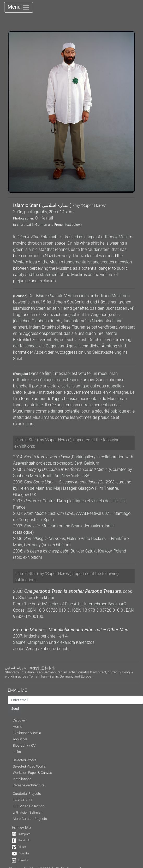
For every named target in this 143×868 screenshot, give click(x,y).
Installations (22, 779)
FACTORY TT (23, 800)
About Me (20, 739)
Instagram (21, 834)
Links (17, 752)
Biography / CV (24, 745)
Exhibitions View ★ (27, 733)
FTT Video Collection (29, 806)
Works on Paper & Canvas (32, 773)
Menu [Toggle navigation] (19, 7)
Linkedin (20, 860)
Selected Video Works (29, 766)
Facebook (21, 840)
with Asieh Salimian (28, 812)
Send (15, 709)
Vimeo (19, 847)
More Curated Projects (30, 819)
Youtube (20, 853)
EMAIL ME (20, 690)
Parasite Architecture (29, 785)
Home (17, 727)
